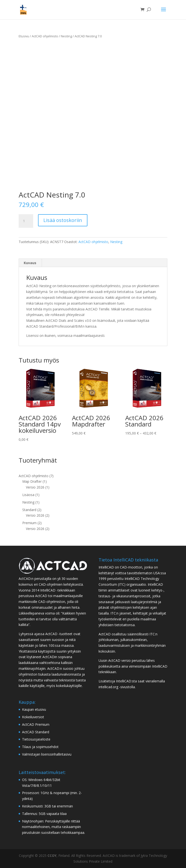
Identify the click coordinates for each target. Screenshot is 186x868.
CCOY (52, 856)
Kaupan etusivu (34, 709)
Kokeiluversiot (33, 717)
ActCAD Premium (36, 724)
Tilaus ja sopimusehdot (40, 747)
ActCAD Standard (36, 732)
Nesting (66, 36)
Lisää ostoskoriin (63, 220)
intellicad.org (108, 687)
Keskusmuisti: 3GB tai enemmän (47, 806)
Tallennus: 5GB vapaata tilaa (44, 814)
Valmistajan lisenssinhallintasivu (47, 754)
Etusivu (24, 36)
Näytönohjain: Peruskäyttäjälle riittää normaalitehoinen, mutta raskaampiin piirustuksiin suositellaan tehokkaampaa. (54, 827)
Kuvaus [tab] (30, 263)
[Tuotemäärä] (26, 221)
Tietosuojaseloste (36, 739)
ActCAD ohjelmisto (45, 36)
